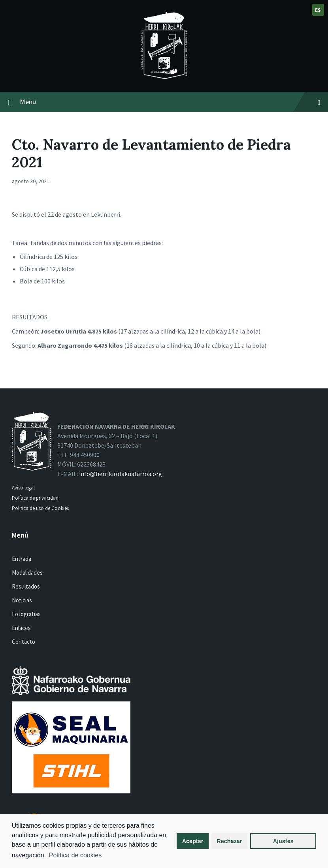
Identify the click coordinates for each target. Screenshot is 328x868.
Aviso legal (23, 488)
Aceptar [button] (193, 841)
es (318, 10)
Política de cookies (75, 855)
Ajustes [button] (283, 841)
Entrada (22, 559)
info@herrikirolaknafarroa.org (121, 474)
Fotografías (26, 614)
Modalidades (27, 573)
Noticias (22, 600)
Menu (170, 102)
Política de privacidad (35, 498)
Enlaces (21, 628)
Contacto (24, 642)
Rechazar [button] (229, 841)
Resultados (26, 586)
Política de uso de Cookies (41, 508)
